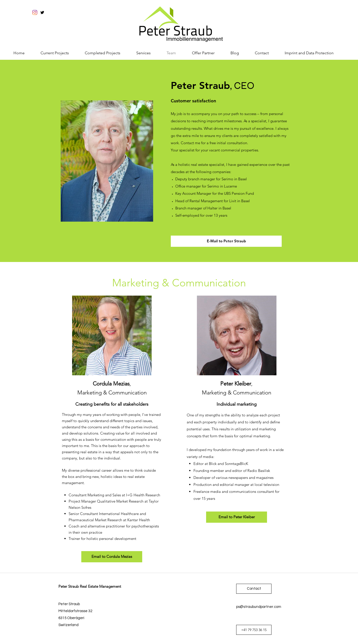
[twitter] (42, 12)
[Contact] (254, 589)
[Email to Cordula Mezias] (112, 557)
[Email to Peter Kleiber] (237, 517)
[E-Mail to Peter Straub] (226, 241)
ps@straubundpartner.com (259, 607)
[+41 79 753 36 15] (254, 630)
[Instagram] (35, 12)
